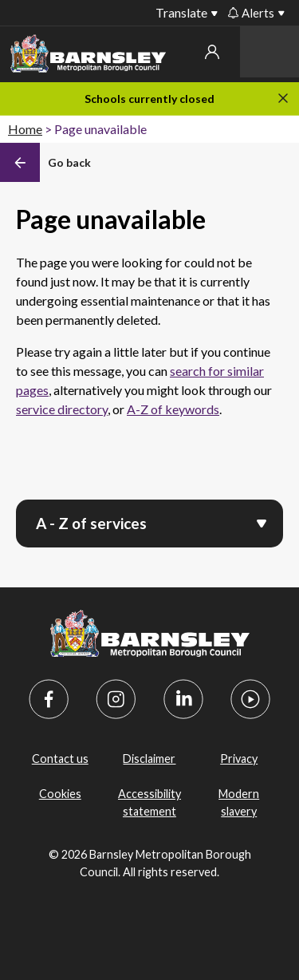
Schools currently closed (149, 99)
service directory (62, 409)
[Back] (45, 163)
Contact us (60, 759)
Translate (181, 12)
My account (212, 52)
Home (25, 129)
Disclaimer (149, 759)
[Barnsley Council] (88, 56)
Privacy (239, 759)
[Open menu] (262, 522)
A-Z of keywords (173, 409)
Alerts (251, 13)
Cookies (60, 794)
